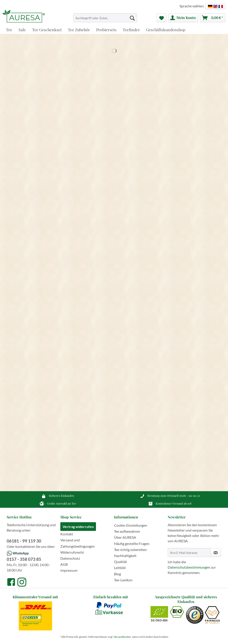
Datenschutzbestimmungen (189, 567)
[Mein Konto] (183, 18)
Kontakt (67, 534)
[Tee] (9, 30)
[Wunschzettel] (162, 18)
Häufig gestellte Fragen (132, 544)
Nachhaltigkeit (125, 556)
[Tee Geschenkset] (47, 30)
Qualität (120, 562)
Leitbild (120, 568)
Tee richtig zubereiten (130, 550)
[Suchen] (132, 18)
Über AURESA (125, 537)
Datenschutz (70, 558)
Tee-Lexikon (123, 580)
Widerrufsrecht (72, 552)
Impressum (69, 570)
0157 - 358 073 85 (24, 559)
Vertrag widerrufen (78, 527)
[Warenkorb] (213, 18)
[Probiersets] (106, 30)
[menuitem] (105, 20)
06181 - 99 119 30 (190, 496)
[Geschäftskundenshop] (166, 30)
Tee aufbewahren (127, 531)
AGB (64, 564)
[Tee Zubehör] (79, 30)
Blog (117, 574)
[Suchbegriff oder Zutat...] (105, 18)
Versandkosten (122, 637)
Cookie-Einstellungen (131, 525)
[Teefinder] (131, 30)
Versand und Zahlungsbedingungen (77, 543)
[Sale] (22, 30)
